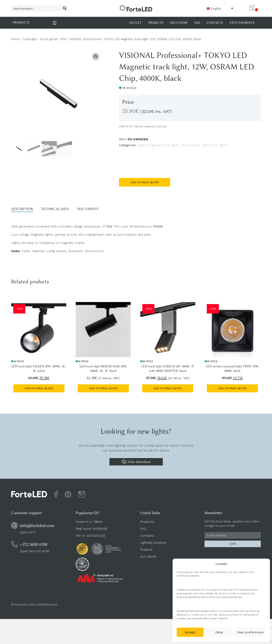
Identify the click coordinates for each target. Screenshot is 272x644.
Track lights (219, 145)
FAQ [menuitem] (197, 23)
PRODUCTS (35, 23)
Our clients (148, 558)
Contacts (147, 537)
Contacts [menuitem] (215, 23)
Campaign (30, 39)
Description (24, 209)
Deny (219, 632)
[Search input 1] (37, 8)
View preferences (250, 632)
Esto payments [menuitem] (242, 23)
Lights (142, 145)
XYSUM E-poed (47, 606)
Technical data (61, 209)
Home (15, 39)
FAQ (143, 530)
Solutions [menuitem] (179, 23)
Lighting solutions (153, 544)
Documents (98, 209)
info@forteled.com (37, 527)
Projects (146, 551)
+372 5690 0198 (34, 546)
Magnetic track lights (164, 145)
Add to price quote (145, 182)
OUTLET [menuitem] (135, 23)
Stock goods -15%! (53, 39)
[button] (96, 57)
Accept (190, 632)
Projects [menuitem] (156, 23)
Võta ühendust (136, 464)
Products (147, 523)
